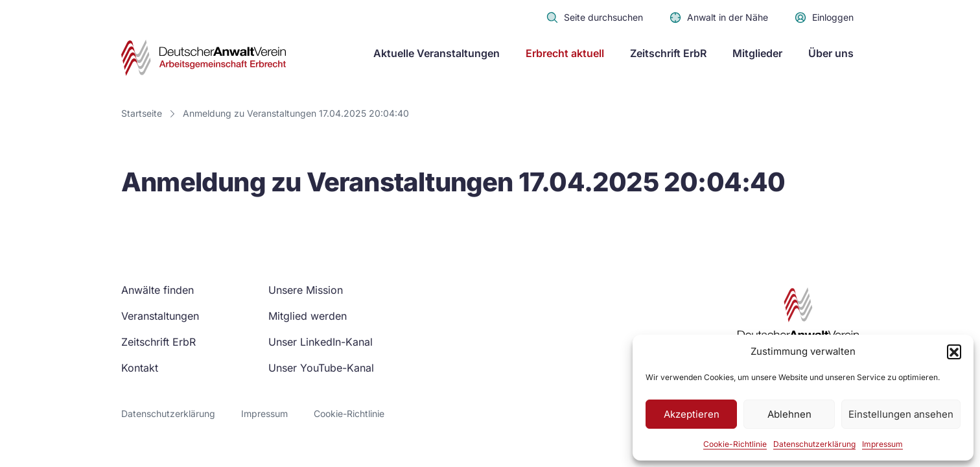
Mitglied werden (308, 316)
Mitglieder (757, 53)
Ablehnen (789, 414)
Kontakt (140, 368)
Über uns (831, 53)
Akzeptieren (692, 414)
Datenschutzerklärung (814, 444)
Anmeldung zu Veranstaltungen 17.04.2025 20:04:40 (296, 113)
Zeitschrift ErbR (668, 53)
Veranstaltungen (160, 316)
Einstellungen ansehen (901, 414)
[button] (954, 352)
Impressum (882, 444)
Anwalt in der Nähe (718, 18)
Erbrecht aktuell (565, 53)
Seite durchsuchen (594, 18)
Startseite (142, 113)
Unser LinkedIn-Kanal (321, 342)
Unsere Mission (306, 290)
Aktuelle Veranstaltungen (437, 53)
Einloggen (824, 18)
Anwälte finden (157, 290)
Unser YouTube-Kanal (321, 368)
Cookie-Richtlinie (735, 444)
